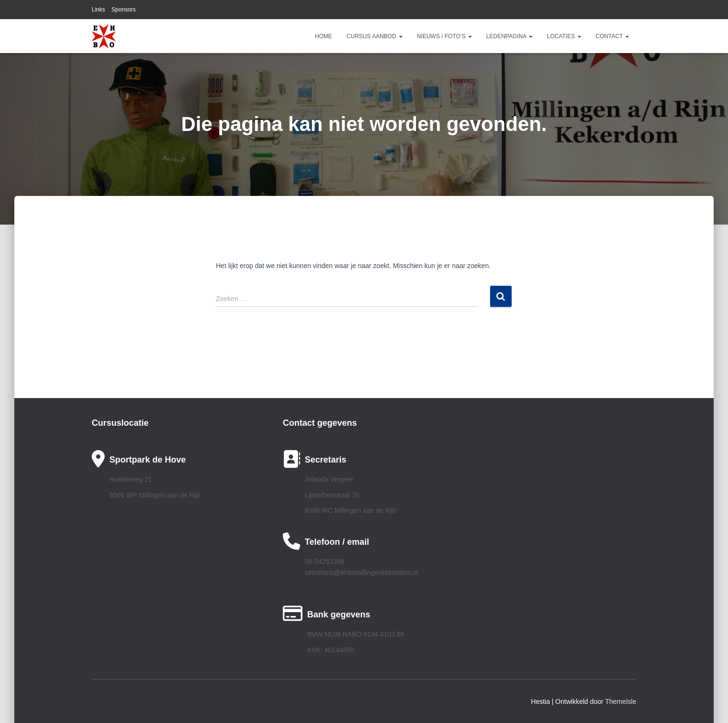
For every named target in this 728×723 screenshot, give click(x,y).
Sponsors (123, 10)
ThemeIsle (621, 701)
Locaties (564, 36)
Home (323, 36)
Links (98, 10)
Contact (612, 36)
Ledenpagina (509, 36)
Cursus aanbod (374, 36)
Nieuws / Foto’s (444, 36)
